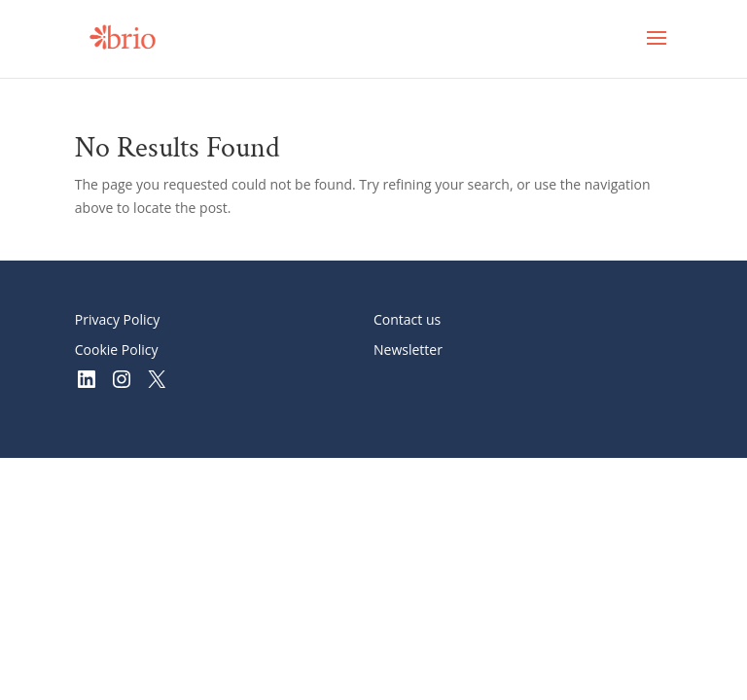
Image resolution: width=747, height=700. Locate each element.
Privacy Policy (117, 319)
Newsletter (408, 350)
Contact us (407, 319)
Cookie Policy (117, 350)
